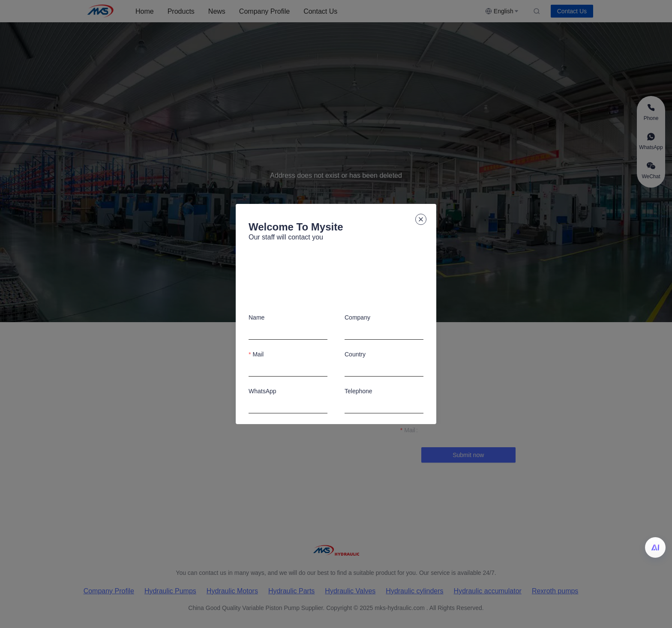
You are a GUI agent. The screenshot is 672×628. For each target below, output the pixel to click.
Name (256, 317)
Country (355, 354)
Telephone (358, 391)
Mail (258, 354)
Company (357, 317)
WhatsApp (262, 391)
